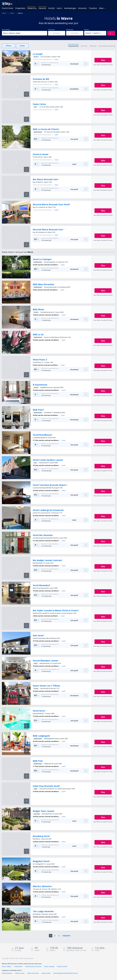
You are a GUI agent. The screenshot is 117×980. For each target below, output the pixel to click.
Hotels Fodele (46, 973)
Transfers (93, 8)
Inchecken (51, 30)
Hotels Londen (20, 973)
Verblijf (51, 8)
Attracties (82, 8)
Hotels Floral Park (33, 973)
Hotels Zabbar (7, 966)
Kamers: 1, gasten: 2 (93, 33)
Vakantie (42, 8)
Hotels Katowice (7, 973)
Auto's (59, 8)
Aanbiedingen (70, 8)
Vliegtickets (20, 8)
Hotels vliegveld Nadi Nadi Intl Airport (66, 973)
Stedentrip (32, 8)
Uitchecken (70, 30)
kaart (56, 59)
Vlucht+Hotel (7, 8)
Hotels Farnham (62, 966)
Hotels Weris (18, 966)
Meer (101, 8)
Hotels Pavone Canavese (33, 966)
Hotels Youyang (49, 966)
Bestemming (6, 30)
